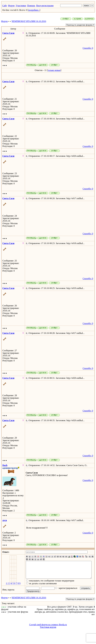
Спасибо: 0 (89, 48)
